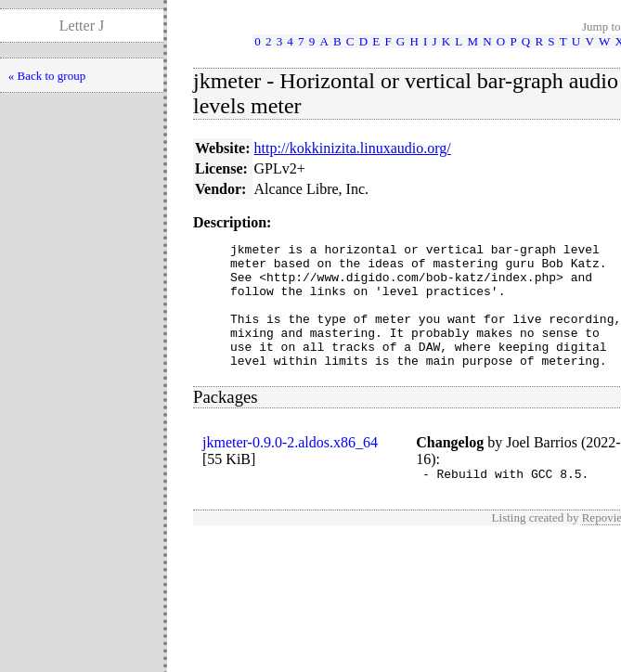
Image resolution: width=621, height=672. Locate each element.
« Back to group (47, 76)
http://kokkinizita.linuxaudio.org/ (353, 148)
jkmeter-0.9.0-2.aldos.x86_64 (290, 467)
